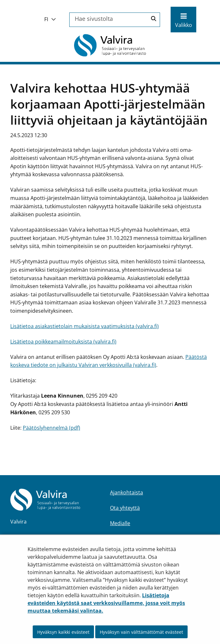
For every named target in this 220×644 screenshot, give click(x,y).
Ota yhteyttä (125, 508)
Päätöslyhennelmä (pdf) (51, 428)
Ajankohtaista (127, 492)
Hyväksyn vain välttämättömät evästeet (141, 632)
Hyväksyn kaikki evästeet (63, 632)
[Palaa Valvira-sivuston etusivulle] (110, 45)
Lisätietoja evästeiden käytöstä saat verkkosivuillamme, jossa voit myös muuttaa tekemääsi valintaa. (106, 603)
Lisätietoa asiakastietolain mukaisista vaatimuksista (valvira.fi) (85, 326)
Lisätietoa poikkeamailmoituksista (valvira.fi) (63, 342)
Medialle (120, 523)
